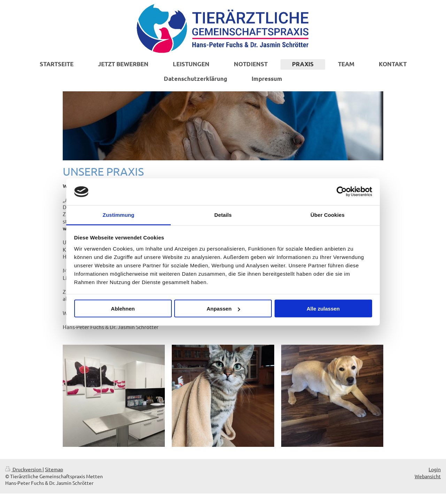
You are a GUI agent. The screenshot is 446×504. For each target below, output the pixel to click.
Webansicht (428, 476)
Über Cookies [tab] (328, 215)
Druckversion (24, 469)
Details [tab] (223, 215)
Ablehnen (123, 309)
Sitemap (54, 469)
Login (435, 469)
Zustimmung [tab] (119, 215)
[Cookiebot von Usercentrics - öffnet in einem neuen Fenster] (342, 192)
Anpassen (223, 309)
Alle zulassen (323, 309)
